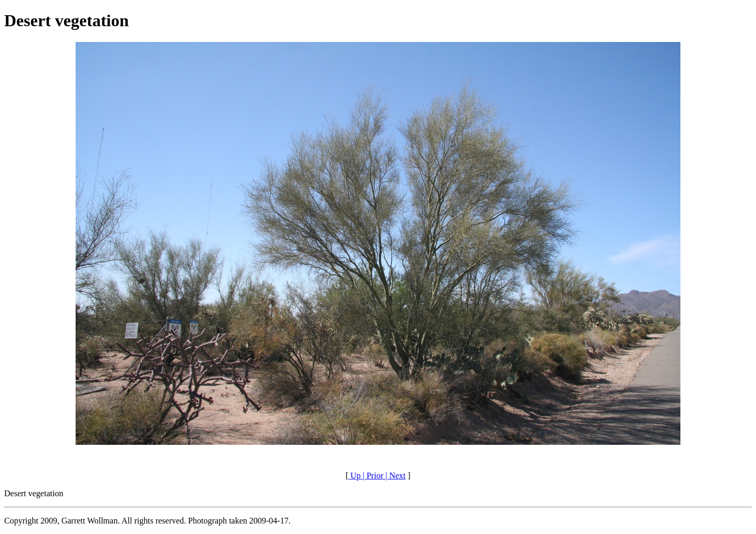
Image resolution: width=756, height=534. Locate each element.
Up (354, 476)
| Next (394, 476)
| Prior (372, 476)
